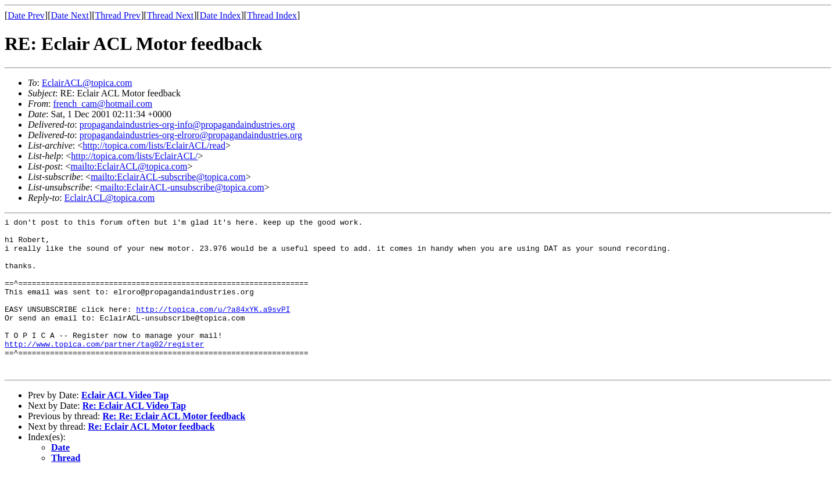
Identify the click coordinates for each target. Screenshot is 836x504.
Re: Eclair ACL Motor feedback (152, 458)
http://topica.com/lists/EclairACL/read (154, 145)
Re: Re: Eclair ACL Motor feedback (174, 447)
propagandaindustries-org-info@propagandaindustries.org (187, 125)
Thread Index (272, 15)
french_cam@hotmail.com (103, 104)
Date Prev (26, 15)
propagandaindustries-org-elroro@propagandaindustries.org (191, 135)
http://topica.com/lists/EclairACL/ (134, 156)
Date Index (220, 15)
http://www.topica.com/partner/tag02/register (104, 370)
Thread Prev (118, 15)
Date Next (70, 15)
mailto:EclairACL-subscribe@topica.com (168, 177)
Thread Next (170, 15)
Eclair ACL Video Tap (125, 426)
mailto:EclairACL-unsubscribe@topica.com (182, 187)
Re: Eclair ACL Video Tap (134, 437)
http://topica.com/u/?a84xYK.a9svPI (213, 328)
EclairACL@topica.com (87, 83)
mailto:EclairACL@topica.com (129, 166)
